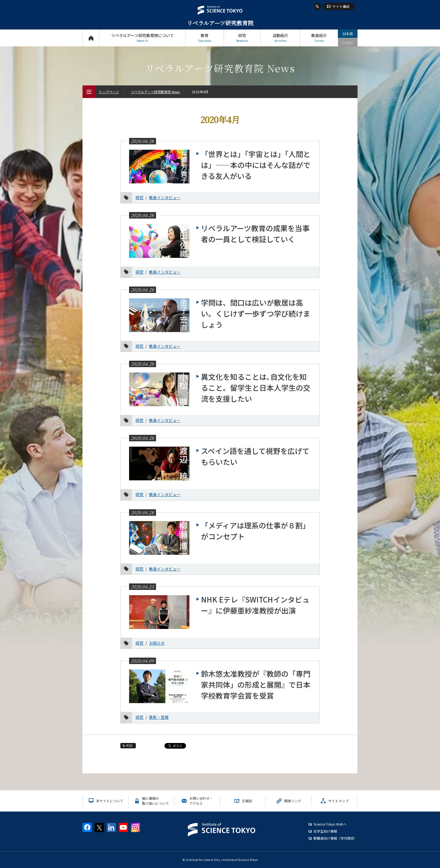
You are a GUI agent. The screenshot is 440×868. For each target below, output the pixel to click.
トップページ (91, 38)
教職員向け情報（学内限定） (335, 838)
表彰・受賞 (159, 717)
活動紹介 (280, 38)
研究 (242, 38)
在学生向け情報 (325, 831)
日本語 (348, 34)
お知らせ (157, 643)
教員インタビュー (165, 197)
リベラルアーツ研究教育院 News (155, 92)
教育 (205, 38)
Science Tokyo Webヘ (330, 824)
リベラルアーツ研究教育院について (142, 38)
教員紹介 (319, 38)
